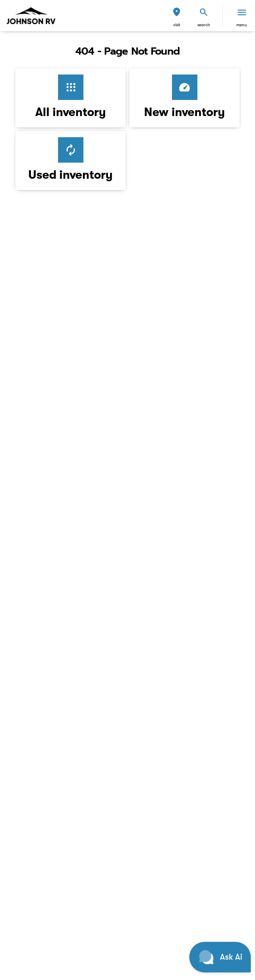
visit (177, 25)
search (204, 25)
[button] (177, 16)
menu (242, 25)
